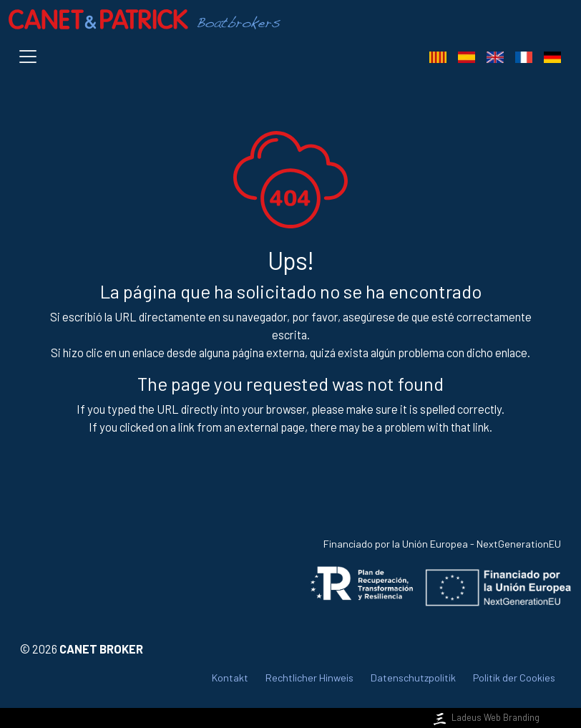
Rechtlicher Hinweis (309, 678)
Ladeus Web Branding (485, 717)
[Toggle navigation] (31, 57)
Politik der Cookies (514, 678)
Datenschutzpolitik (413, 678)
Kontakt (230, 678)
